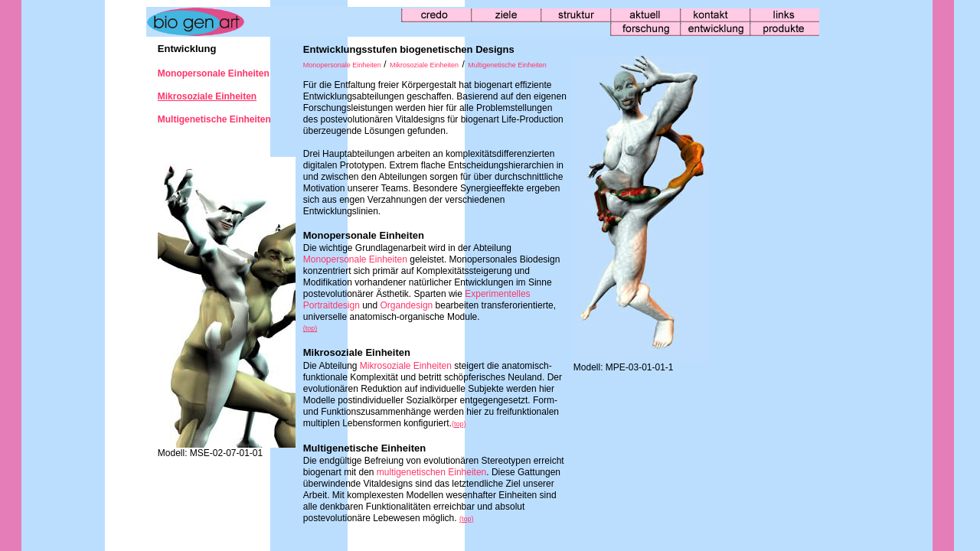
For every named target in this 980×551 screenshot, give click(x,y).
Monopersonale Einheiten (342, 65)
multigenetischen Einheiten (431, 472)
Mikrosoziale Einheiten (424, 65)
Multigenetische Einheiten (507, 65)
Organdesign (408, 305)
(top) (310, 328)
